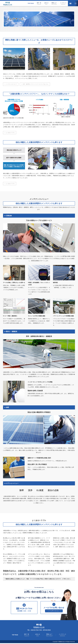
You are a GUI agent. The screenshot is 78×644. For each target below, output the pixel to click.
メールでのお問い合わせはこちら (54, 612)
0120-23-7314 (24, 609)
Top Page (31, 3)
